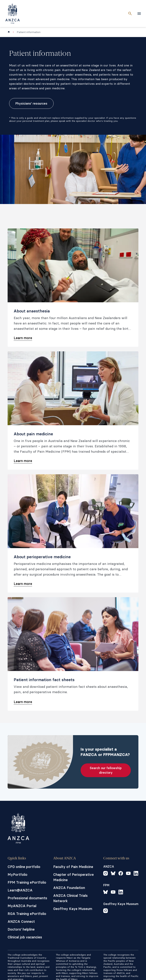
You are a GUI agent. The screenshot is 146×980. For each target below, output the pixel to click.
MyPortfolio (17, 875)
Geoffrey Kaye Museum (73, 909)
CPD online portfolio (24, 867)
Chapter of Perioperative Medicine (73, 877)
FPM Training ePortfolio (27, 882)
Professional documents (27, 898)
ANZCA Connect (21, 922)
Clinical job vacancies (25, 937)
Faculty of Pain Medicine (73, 867)
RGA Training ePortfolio (27, 914)
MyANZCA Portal (22, 906)
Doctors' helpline (21, 929)
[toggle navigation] (139, 14)
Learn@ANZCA (20, 890)
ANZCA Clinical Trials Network (70, 898)
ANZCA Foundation (69, 888)
